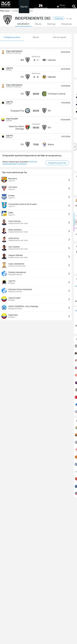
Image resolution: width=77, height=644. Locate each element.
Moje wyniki (62, 7)
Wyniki (24, 7)
